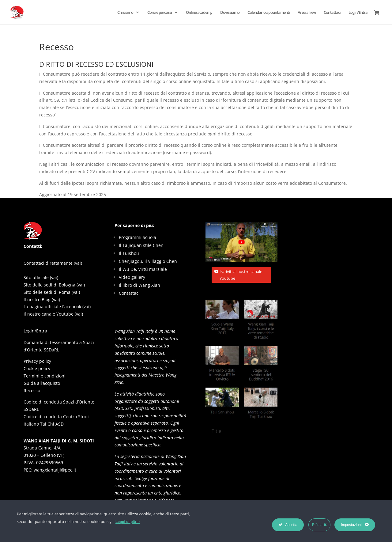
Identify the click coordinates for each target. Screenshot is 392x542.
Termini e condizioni (45, 376)
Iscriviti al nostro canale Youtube (241, 275)
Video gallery (132, 277)
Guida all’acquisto (42, 383)
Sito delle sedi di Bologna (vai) (54, 285)
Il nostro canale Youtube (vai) (53, 314)
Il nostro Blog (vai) (42, 299)
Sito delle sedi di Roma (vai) (52, 292)
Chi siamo (125, 13)
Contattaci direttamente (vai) (53, 263)
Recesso (32, 390)
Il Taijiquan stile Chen (141, 245)
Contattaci (332, 13)
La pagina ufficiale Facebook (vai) (57, 307)
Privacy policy (37, 361)
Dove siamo (230, 13)
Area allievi (307, 13)
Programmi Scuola (138, 237)
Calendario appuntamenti (269, 13)
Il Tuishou (129, 253)
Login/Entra (358, 13)
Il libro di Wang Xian (139, 285)
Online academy (199, 13)
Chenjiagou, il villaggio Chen (148, 261)
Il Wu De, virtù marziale (143, 269)
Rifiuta (319, 525)
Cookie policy (37, 368)
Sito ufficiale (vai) (41, 277)
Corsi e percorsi (160, 13)
